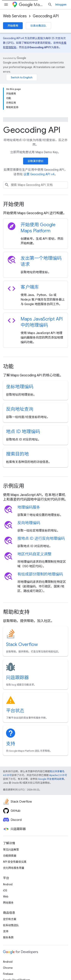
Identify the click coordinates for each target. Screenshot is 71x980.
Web (6, 864)
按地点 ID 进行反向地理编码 (41, 506)
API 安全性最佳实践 (15, 829)
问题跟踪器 (17, 645)
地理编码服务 (29, 475)
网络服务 (8, 870)
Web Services (15, 16)
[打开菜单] (6, 5)
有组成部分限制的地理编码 (40, 542)
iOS (5, 858)
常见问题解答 (11, 817)
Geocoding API (46, 16)
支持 (11, 711)
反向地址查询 (20, 376)
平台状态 (15, 678)
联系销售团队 (38, 26)
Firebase (8, 941)
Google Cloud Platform (17, 947)
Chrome (8, 935)
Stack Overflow (22, 612)
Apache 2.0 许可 (58, 742)
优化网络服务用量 (14, 835)
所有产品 (8, 953)
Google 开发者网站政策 (51, 746)
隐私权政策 (19, 969)
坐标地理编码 (20, 354)
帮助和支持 (16, 579)
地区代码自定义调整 (34, 521)
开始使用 (13, 26)
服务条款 (8, 905)
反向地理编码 (29, 490)
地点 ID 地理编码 (23, 399)
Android (8, 852)
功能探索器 (10, 823)
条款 (6, 969)
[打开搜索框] (64, 5)
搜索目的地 (17, 421)
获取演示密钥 (36, 128)
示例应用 (14, 453)
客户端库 (30, 254)
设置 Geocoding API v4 (39, 142)
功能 (8, 334)
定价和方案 (10, 886)
